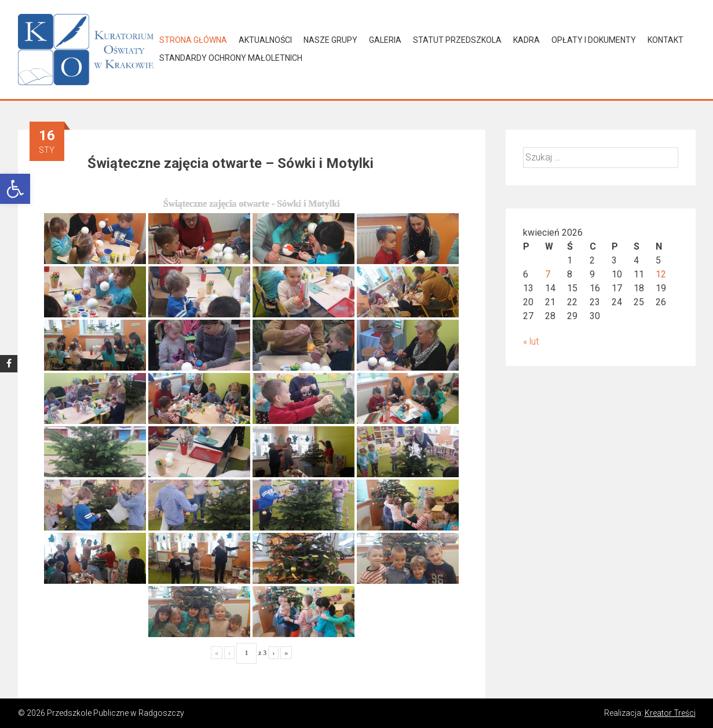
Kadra (526, 40)
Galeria (385, 40)
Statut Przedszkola (457, 40)
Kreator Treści (670, 713)
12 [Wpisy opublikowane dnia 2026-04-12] (661, 274)
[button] (15, 189)
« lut (531, 341)
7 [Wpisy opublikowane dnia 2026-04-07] (548, 274)
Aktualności (265, 40)
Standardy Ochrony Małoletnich (231, 58)
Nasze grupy (330, 40)
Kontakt (666, 40)
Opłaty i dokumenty (594, 40)
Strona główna (193, 40)
